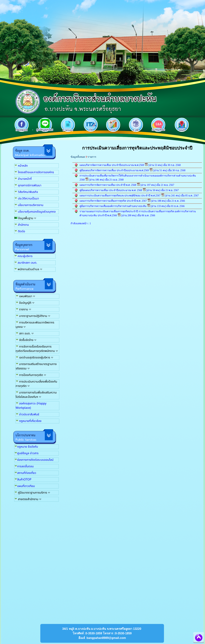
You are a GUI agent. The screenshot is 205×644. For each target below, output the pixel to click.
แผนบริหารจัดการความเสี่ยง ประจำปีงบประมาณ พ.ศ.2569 (112, 165)
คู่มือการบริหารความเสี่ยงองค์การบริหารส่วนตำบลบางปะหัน (113, 206)
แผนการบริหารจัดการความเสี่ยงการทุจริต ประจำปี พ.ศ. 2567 (113, 201)
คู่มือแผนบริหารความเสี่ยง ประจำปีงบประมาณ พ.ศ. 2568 (111, 190)
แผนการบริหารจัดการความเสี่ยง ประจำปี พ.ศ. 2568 (108, 185)
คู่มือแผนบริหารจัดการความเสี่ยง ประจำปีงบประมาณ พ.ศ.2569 (114, 170)
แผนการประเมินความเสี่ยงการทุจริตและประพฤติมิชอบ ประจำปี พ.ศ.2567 (120, 196)
